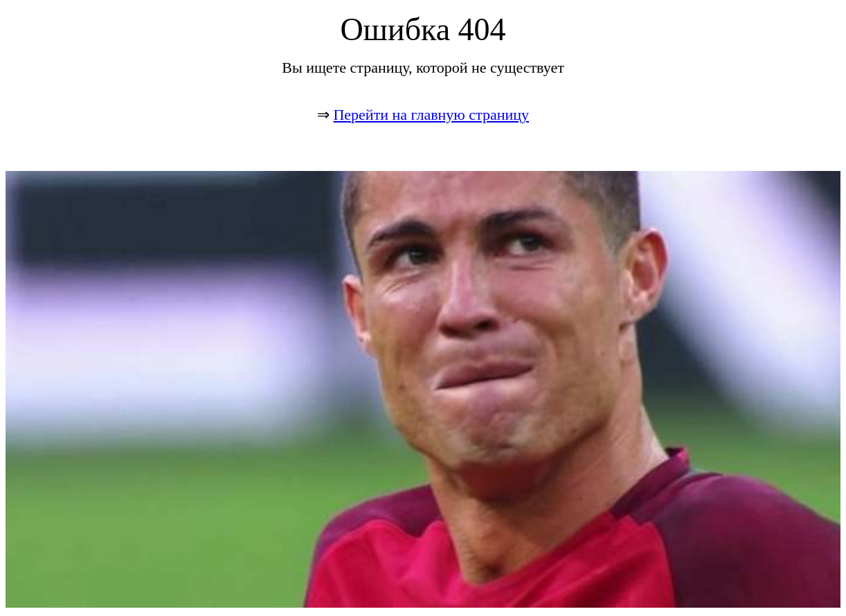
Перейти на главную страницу (431, 115)
